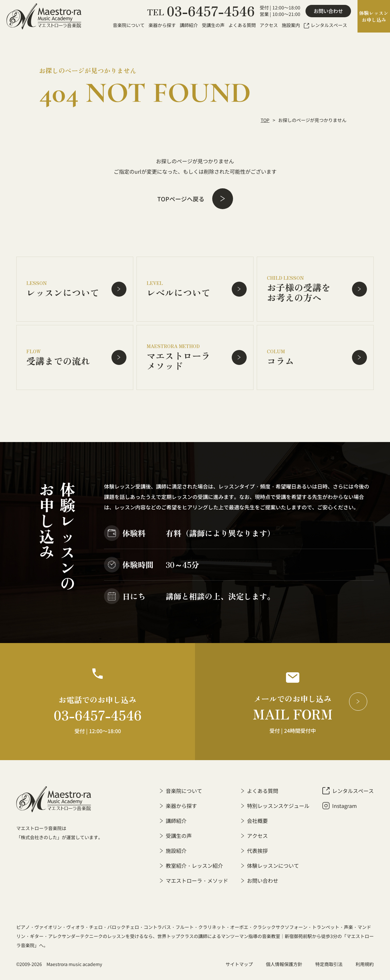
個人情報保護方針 (284, 964)
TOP (265, 120)
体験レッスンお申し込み (374, 16)
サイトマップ (239, 964)
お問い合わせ (328, 11)
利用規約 (365, 964)
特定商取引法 (329, 964)
